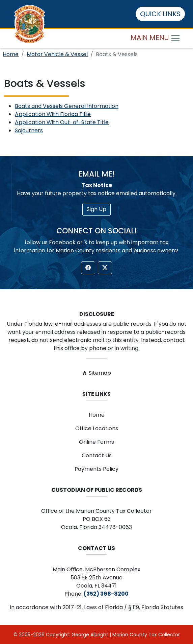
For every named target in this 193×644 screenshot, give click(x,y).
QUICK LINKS (160, 14)
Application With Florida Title (53, 114)
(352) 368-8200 (106, 594)
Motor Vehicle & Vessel (57, 54)
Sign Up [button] (96, 209)
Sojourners (29, 130)
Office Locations (97, 428)
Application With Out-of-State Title (62, 122)
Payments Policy (96, 469)
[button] (88, 268)
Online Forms (96, 442)
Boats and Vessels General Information (67, 106)
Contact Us (97, 455)
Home (11, 54)
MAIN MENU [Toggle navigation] (156, 38)
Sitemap (96, 373)
